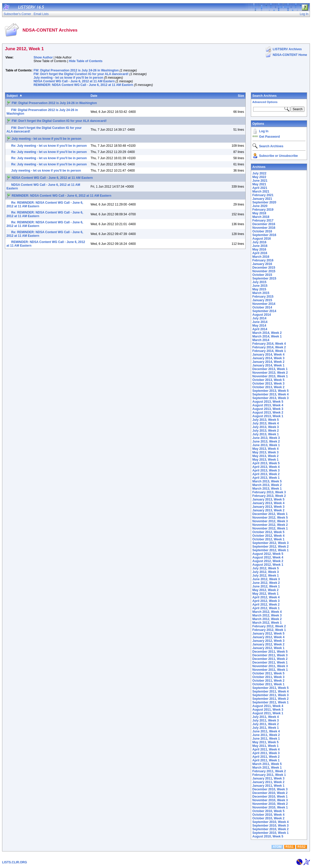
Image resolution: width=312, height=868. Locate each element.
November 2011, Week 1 (270, 670)
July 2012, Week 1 (266, 576)
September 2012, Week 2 (271, 547)
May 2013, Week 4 (265, 449)
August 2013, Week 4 (268, 405)
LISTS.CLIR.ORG (15, 862)
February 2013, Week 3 (269, 492)
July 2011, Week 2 (266, 724)
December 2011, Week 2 (270, 659)
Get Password (270, 137)
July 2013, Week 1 (266, 434)
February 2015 (263, 297)
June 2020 (260, 206)
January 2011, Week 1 (268, 786)
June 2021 (260, 181)
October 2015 (262, 275)
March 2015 (261, 293)
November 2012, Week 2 (270, 525)
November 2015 (264, 271)
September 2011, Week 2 (271, 699)
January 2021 (262, 199)
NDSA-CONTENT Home (290, 55)
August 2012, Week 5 (268, 554)
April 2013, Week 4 (266, 467)
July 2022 (259, 173)
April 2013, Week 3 (266, 470)
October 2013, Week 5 (268, 380)
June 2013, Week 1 (266, 445)
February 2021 (263, 195)
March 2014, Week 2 (267, 333)
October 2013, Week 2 (268, 387)
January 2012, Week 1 (268, 648)
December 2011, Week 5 (270, 652)
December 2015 (264, 268)
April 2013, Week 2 (266, 474)
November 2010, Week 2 (270, 804)
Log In (264, 131)
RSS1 (290, 847)
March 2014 (261, 340)
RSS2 (302, 847)
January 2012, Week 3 (268, 641)
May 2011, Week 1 (265, 746)
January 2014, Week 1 (268, 365)
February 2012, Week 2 (269, 626)
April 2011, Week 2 (266, 757)
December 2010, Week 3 (270, 789)
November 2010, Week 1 (270, 807)
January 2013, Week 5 (268, 499)
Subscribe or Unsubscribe (278, 156)
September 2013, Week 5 (271, 391)
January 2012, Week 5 (268, 634)
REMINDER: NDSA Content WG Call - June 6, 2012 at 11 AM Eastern (83, 85)
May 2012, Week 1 (265, 594)
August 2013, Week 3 (268, 409)
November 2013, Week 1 (270, 376)
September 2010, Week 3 (271, 826)
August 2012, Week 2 (268, 561)
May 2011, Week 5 (265, 742)
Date (94, 96)
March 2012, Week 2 (267, 619)
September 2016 (264, 235)
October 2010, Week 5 (268, 811)
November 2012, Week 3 (270, 521)
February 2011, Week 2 (269, 771)
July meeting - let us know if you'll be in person (68, 78)
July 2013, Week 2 (266, 431)
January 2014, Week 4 (268, 355)
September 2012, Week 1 (271, 550)
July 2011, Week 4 (266, 717)
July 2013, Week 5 (266, 420)
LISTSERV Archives (287, 49)
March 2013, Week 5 (267, 481)
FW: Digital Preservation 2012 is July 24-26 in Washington (76, 70)
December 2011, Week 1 (270, 663)
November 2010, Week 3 (270, 800)
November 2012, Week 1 (270, 528)
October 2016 (262, 231)
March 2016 (261, 257)
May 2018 (259, 213)
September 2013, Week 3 (271, 398)
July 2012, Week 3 (266, 572)
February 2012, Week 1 (269, 630)
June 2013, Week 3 (266, 438)
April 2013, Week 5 (266, 463)
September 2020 (264, 202)
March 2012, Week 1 (267, 623)
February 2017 (263, 220)
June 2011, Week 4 (266, 731)
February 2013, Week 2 (269, 496)
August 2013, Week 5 (268, 402)
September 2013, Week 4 (271, 394)
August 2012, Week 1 (268, 565)
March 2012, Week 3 (267, 615)
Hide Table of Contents (86, 61)
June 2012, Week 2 (266, 583)
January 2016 (262, 264)
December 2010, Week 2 (270, 793)
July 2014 (259, 318)
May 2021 (259, 184)
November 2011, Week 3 (270, 666)
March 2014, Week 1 (267, 336)
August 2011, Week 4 (268, 706)
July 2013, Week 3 (266, 427)
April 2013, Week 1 (266, 478)
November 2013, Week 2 (270, 373)
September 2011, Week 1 (271, 702)
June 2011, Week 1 (266, 739)
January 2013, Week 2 (268, 510)
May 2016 (259, 249)
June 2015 (260, 286)
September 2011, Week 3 (271, 695)
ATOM (277, 847)
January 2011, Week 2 (268, 782)
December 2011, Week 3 (270, 655)
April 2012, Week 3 (266, 601)
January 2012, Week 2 (268, 644)
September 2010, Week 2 (271, 829)
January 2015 (262, 300)
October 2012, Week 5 (268, 532)
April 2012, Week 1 (266, 608)
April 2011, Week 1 (266, 760)
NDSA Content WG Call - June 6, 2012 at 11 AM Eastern (74, 81)
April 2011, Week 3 (266, 753)
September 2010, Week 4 (271, 822)
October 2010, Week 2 (268, 818)
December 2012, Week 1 (270, 514)
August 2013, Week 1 (268, 416)
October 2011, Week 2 (268, 681)
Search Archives (265, 96)
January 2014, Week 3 (268, 358)
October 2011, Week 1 (268, 684)
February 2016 (263, 260)
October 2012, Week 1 (268, 539)
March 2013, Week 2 (267, 485)
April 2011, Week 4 (266, 749)
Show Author (43, 57)
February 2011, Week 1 (269, 775)
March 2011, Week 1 (267, 768)
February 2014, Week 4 (269, 344)
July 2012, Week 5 (266, 568)
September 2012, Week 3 (271, 543)
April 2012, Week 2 (266, 605)
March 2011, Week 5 (267, 764)
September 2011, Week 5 (271, 688)
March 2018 (261, 217)
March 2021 (261, 192)
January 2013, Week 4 (268, 503)
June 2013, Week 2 (266, 442)
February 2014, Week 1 (269, 351)
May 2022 (259, 177)
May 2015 (259, 289)
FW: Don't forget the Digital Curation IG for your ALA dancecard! (81, 74)
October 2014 (262, 307)
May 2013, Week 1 (265, 460)
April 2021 (260, 188)
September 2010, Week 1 (271, 833)
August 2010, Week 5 (268, 836)
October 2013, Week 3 (268, 384)
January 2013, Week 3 (268, 507)
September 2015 (264, 278)
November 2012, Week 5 (270, 518)
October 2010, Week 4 (268, 815)
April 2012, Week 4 (266, 597)
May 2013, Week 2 (265, 456)
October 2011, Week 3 (268, 677)
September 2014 (264, 311)
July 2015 (259, 282)
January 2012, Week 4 (268, 637)
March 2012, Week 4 (267, 612)
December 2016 (264, 224)
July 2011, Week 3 (266, 720)
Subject (12, 96)
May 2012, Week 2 (265, 590)
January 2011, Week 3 (268, 778)
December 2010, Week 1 (270, 797)
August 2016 (262, 239)
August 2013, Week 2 (268, 413)
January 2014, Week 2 (268, 362)
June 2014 (260, 322)
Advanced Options (265, 102)
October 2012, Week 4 (268, 536)
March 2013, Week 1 (267, 489)
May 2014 (259, 326)
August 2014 (262, 315)
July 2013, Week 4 (266, 423)
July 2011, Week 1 (266, 728)
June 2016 (260, 246)
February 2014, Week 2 (269, 347)
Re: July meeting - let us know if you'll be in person (49, 146)
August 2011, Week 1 (268, 713)
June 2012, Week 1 (266, 586)
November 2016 (264, 228)
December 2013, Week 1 (270, 369)
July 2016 (259, 242)
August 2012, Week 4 (268, 557)
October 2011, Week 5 (268, 673)
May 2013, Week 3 (265, 452)
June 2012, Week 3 (266, 579)
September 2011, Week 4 (271, 692)
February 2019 (263, 210)
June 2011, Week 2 (266, 735)
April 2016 (260, 253)
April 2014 (260, 329)
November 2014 (264, 304)
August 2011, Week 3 (268, 710)
